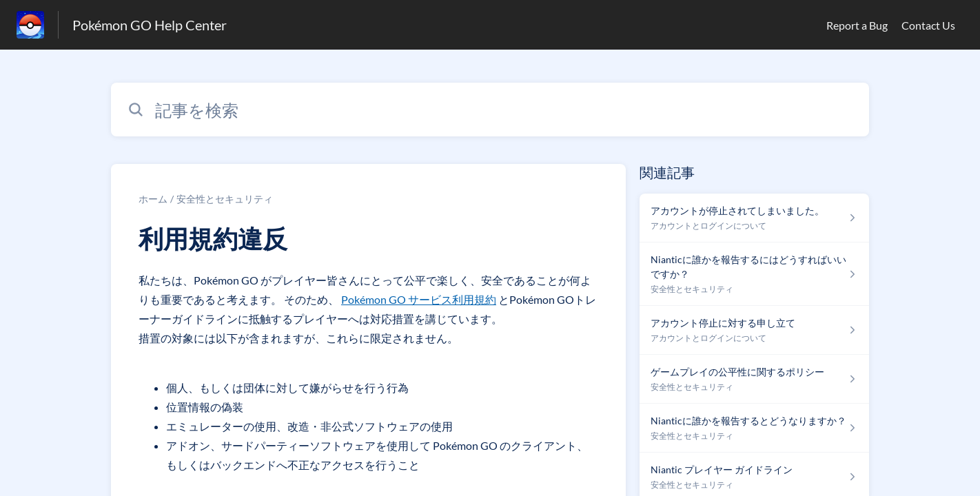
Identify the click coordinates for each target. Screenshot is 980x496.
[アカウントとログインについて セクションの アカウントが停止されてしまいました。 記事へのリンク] (754, 218)
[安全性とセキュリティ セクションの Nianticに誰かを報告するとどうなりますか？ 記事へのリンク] (754, 428)
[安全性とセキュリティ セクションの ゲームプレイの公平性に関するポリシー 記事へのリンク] (754, 379)
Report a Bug (857, 25)
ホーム (153, 199)
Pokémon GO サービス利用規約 (419, 299)
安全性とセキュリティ (225, 199)
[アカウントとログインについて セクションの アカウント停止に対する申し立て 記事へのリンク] (754, 330)
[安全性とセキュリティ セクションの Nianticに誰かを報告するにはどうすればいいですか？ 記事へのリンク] (754, 274)
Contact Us (928, 25)
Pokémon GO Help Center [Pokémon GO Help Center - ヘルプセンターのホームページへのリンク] (150, 25)
